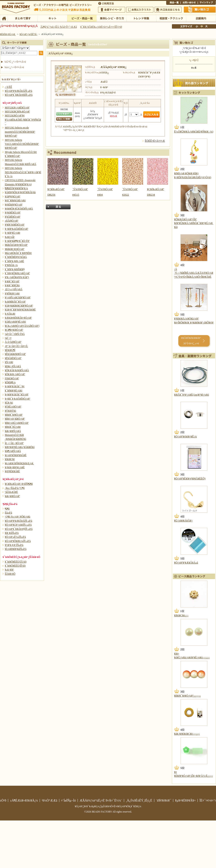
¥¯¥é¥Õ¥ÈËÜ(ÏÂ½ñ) (16, 562)
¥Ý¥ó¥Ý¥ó (10, 411)
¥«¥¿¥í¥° (9, 570)
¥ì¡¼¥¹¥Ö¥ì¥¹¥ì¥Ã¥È (16, 455)
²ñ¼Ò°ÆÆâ (49, 800)
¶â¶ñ (7, 509)
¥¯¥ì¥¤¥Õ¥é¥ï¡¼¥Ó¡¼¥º (17, 273)
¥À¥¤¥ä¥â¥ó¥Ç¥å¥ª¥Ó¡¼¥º (19, 306)
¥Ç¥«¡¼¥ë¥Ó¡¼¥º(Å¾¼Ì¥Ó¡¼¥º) (22, 326)
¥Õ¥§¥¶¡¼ (10, 382)
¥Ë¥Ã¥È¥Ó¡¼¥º (13, 358)
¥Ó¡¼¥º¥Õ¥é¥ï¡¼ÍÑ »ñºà (18, 541)
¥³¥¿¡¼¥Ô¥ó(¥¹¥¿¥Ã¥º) (17, 277)
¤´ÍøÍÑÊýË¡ (106, 3)
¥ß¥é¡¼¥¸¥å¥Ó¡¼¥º (15, 419)
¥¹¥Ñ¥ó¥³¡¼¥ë (12, 294)
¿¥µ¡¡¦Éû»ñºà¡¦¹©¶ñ (15, 488)
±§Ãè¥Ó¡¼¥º (12, 221)
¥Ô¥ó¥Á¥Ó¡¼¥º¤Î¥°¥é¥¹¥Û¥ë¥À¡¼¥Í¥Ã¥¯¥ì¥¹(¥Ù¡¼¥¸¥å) (194, 223)
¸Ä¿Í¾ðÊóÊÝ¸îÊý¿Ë (139, 800)
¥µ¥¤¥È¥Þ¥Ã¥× (207, 3)
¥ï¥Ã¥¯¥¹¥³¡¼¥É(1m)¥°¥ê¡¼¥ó (192, 395)
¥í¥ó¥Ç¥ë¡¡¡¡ (181, 615)
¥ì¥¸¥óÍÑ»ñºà (12, 533)
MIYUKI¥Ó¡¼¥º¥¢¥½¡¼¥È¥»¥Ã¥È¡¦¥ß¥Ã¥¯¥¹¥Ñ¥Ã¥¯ (23, 120)
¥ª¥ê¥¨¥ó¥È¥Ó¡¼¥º (15, 225)
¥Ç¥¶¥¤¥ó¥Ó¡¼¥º (14, 330)
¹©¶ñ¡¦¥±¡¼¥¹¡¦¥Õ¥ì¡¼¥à (18, 517)
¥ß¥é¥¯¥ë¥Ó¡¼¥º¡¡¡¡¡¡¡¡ (187, 696)
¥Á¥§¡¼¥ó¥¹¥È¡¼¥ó (15, 322)
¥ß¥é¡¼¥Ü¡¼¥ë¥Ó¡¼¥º (17, 423)
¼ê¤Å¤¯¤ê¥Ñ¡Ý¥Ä (15, 334)
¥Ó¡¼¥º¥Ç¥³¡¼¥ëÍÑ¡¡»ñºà (18, 525)
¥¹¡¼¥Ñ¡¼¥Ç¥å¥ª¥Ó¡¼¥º (18, 297)
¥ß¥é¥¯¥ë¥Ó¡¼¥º (14, 415)
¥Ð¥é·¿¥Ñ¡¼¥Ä (13, 366)
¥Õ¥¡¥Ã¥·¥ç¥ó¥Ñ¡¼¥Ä (17, 370)
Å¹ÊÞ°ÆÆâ (201, 18)
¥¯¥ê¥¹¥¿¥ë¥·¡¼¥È (14, 261)
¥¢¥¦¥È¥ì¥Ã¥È (12, 471)
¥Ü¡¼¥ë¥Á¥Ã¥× (183, 521)
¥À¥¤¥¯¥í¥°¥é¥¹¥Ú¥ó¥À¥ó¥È (20, 310)
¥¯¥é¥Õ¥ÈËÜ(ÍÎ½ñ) (15, 566)
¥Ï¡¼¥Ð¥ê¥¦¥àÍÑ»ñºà (16, 549)
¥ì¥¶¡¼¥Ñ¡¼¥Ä (13, 451)
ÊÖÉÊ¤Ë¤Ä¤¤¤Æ (155, 141)
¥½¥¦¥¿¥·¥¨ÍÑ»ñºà (14, 545)
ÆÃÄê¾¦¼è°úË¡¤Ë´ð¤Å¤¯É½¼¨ (101, 800)
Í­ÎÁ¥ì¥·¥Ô (10, 574)
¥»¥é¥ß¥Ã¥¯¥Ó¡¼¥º (15, 302)
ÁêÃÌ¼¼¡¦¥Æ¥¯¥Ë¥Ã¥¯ (171, 18)
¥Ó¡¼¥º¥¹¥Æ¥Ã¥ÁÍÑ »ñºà (19, 91)
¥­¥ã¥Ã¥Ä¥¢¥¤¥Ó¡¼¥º (16, 245)
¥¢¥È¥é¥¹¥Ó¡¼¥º (14, 205)
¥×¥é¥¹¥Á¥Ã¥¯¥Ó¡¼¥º (17, 395)
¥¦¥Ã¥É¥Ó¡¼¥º (13, 217)
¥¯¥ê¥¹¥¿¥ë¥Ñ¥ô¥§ (15, 269)
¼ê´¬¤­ (8, 338)
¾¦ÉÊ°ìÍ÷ (173, 3)
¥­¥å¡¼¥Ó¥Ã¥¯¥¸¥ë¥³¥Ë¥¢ (18, 253)
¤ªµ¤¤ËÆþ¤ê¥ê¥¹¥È (140, 10)
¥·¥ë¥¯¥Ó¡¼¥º (12, 281)
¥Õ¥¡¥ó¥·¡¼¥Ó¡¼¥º (15, 374)
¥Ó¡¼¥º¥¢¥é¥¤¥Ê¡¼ (185, 437)
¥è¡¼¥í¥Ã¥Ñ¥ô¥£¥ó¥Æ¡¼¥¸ (20, 463)
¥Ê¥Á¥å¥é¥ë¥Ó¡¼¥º (15, 354)
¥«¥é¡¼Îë (10, 237)
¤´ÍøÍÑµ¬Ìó (69, 800)
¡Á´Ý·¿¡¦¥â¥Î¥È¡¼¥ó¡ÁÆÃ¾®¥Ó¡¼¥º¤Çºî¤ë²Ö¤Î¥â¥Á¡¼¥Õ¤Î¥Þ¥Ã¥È (194, 273)
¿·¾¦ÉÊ (8, 87)
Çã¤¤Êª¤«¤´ (200, 9)
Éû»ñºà (8, 513)
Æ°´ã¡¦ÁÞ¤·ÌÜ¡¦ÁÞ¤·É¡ (16, 346)
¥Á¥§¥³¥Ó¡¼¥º (13, 196)
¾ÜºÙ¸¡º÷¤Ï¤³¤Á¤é (15, 62)
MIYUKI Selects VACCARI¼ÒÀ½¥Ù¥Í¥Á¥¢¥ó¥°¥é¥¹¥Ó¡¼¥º (22, 144)
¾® (197, 26)
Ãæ (202, 26)
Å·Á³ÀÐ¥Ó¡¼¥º (13, 342)
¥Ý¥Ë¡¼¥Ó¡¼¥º (13, 407)
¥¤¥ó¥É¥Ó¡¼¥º (13, 213)
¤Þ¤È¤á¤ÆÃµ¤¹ (22, 18)
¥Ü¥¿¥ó (9, 403)
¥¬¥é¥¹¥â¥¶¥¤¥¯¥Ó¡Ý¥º (17, 241)
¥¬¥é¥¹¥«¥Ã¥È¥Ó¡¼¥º (17, 229)
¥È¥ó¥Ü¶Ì (10, 350)
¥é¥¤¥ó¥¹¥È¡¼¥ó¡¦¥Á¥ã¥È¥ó (20, 447)
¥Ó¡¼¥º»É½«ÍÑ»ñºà (15, 537)
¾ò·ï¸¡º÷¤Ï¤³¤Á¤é (14, 67)
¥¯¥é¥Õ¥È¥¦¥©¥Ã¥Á (16, 257)
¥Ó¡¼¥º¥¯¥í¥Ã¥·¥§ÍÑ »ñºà (19, 95)
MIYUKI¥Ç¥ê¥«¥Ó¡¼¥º (17, 112)
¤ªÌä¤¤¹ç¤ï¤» (189, 3)
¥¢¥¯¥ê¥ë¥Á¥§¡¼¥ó (15, 200)
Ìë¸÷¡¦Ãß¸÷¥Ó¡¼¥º (14, 443)
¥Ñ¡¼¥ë (9, 362)
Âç (206, 26)
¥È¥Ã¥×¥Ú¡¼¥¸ (8, 34)
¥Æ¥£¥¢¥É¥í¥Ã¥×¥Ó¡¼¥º (18, 318)
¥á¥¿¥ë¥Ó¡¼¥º (12, 496)
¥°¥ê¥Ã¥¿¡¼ (11, 265)
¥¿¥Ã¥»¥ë (10, 314)
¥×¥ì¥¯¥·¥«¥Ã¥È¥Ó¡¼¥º (18, 399)
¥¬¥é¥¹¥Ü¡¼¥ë (12, 233)
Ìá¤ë (58, 207)
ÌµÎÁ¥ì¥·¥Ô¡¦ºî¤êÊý (112, 18)
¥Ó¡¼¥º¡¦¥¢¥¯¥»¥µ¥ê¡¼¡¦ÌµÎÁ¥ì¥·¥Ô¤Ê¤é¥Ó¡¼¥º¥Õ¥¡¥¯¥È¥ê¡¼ (108, 806)
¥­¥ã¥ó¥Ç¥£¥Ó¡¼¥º (15, 249)
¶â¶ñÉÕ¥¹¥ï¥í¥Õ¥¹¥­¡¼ (16, 188)
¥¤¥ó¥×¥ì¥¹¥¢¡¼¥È (15, 467)
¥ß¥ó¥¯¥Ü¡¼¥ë (13, 427)
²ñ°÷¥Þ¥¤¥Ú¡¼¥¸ (112, 10)
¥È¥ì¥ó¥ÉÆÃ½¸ (141, 18)
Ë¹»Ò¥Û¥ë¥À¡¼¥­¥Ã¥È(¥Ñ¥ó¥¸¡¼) (194, 132)
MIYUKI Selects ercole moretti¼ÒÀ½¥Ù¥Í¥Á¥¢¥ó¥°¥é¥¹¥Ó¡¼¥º (20, 132)
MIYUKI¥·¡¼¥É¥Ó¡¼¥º (17, 108)
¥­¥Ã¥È (52, 18)
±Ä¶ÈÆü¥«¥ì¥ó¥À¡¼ (24, 800)
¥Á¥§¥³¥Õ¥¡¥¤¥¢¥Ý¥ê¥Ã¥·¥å (20, 192)
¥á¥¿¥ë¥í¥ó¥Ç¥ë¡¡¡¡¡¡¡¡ (187, 734)
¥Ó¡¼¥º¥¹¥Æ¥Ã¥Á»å (186, 563)
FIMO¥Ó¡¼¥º (12, 378)
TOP (4, 18)
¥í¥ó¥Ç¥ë (10, 459)
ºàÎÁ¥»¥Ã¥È (11, 492)
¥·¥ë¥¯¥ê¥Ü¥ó (12, 285)
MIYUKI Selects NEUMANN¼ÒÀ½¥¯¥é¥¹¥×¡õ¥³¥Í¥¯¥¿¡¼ (23, 172)
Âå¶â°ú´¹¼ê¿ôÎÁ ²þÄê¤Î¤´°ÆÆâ (59, 27)
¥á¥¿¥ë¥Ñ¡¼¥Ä (13, 431)
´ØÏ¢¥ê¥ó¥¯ (164, 800)
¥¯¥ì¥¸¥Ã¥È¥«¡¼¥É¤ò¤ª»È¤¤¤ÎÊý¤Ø (101, 27)
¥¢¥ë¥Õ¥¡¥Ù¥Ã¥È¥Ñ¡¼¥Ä (19, 209)
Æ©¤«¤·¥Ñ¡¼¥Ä (14, 289)
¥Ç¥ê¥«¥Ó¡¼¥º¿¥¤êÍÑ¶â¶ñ (19, 484)
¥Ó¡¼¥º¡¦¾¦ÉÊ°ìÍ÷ (82, 18)
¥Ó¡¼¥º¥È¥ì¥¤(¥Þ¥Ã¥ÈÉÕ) (190, 479)
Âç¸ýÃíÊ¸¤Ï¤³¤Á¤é (168, 10)
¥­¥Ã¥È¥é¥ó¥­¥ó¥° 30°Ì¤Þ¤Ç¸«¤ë (191, 341)
